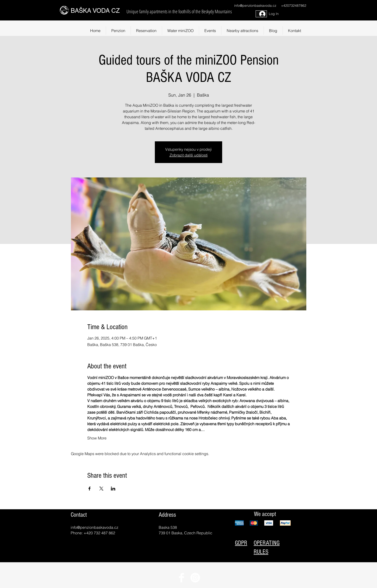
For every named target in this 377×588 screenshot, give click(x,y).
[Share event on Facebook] (90, 489)
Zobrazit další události (189, 155)
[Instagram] (195, 578)
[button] (242, 31)
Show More (97, 438)
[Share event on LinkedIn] (113, 489)
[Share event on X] (101, 489)
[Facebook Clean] (182, 578)
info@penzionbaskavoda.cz (255, 6)
